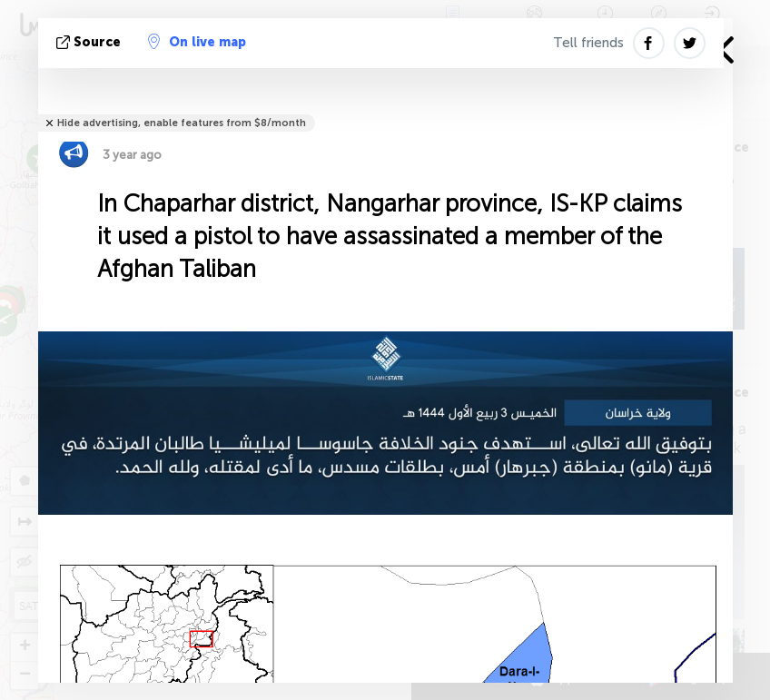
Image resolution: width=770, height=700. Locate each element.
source (90, 42)
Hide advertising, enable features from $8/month (182, 123)
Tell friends (588, 43)
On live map (197, 42)
